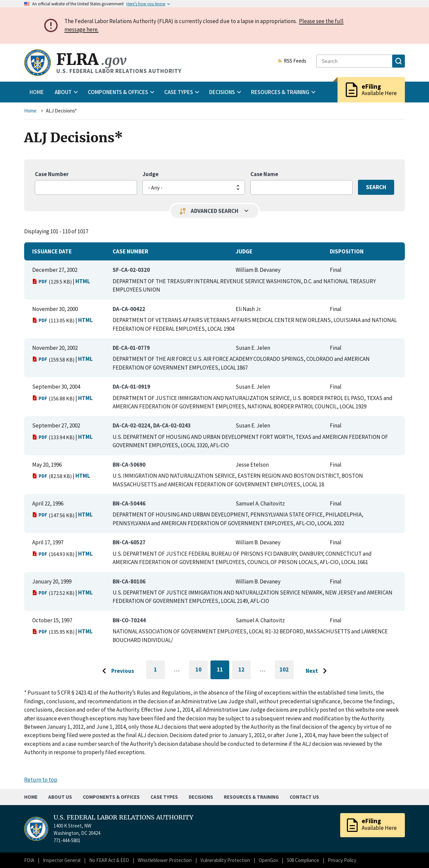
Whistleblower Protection (165, 860)
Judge (150, 174)
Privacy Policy (342, 860)
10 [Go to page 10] (202, 671)
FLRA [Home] (91, 59)
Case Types (164, 797)
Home (37, 92)
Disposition (347, 251)
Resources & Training (251, 797)
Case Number (52, 174)
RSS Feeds (292, 61)
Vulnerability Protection (225, 860)
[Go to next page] (318, 671)
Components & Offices (111, 797)
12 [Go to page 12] (244, 671)
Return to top (41, 780)
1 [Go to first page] (159, 673)
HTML (83, 281)
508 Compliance (303, 860)
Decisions (201, 797)
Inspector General (62, 860)
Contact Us (304, 797)
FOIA (29, 860)
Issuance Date (52, 251)
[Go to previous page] (116, 671)
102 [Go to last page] (287, 673)
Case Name (264, 174)
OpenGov (268, 860)
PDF (40, 281)
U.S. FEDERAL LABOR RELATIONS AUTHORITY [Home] (124, 817)
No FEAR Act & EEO (109, 860)
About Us (60, 797)
